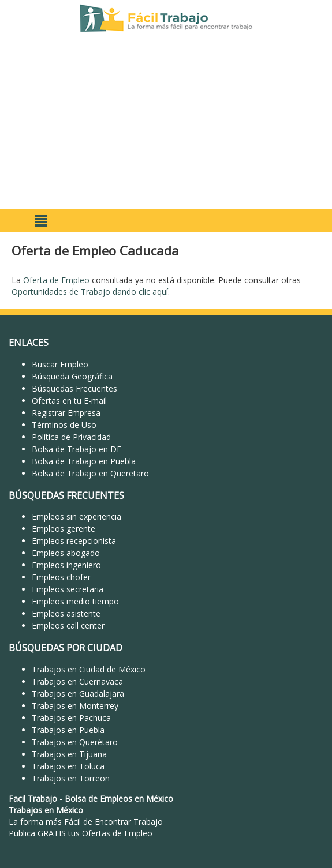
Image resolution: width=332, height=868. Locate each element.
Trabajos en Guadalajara (78, 694)
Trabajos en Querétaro (75, 742)
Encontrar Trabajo (129, 822)
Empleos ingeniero (66, 565)
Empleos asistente (66, 613)
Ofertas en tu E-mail (69, 401)
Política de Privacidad (71, 437)
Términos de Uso (64, 425)
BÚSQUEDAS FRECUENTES (66, 495)
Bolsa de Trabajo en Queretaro (90, 473)
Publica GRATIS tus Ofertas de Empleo (81, 833)
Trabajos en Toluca (68, 766)
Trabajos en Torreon (71, 778)
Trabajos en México (46, 810)
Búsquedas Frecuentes (74, 388)
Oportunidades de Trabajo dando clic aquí (90, 292)
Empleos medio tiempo (75, 601)
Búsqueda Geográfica (72, 376)
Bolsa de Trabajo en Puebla (84, 461)
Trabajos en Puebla (68, 730)
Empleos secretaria (68, 589)
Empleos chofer (61, 577)
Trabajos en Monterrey (75, 706)
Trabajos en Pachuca (71, 718)
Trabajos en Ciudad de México (89, 669)
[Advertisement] (166, 122)
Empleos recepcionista (74, 541)
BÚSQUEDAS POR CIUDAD (66, 648)
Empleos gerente (64, 529)
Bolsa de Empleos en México (119, 799)
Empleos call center (68, 625)
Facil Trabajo (33, 799)
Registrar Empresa (66, 413)
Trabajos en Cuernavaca (77, 681)
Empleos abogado (66, 553)
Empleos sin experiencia (77, 516)
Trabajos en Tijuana (69, 754)
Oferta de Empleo (56, 280)
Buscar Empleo (60, 364)
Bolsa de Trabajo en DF (77, 449)
